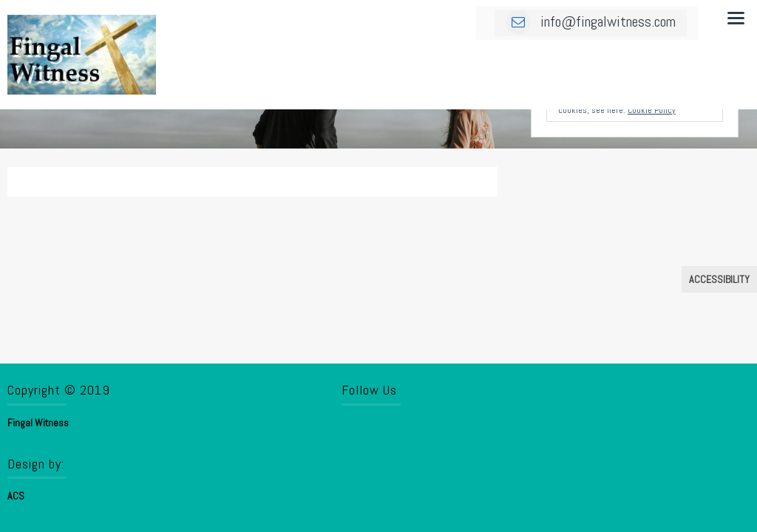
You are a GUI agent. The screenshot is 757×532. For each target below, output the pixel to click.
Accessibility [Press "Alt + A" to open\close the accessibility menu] (719, 279)
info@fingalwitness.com (591, 21)
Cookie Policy (652, 110)
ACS (16, 496)
